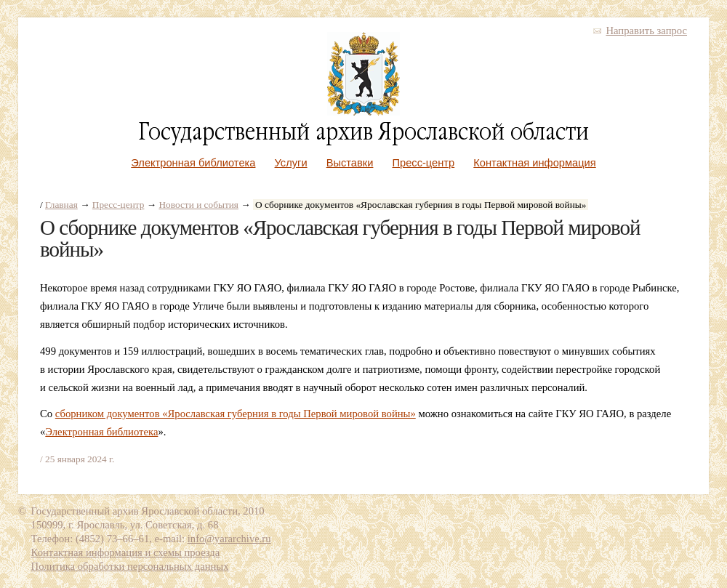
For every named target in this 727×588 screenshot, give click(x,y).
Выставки (350, 163)
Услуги (291, 163)
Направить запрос (646, 31)
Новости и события (198, 205)
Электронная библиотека (193, 163)
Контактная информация (534, 163)
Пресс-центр (424, 163)
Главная (61, 205)
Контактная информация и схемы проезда (126, 552)
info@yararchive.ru (229, 539)
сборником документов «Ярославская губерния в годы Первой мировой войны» (236, 414)
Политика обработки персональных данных (130, 566)
